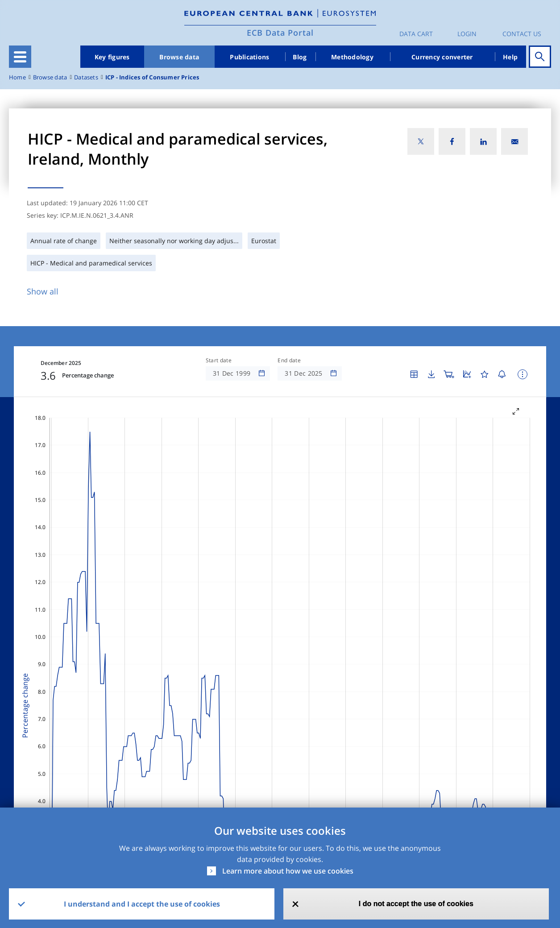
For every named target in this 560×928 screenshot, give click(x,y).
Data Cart (416, 34)
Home (17, 77)
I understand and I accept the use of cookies (142, 904)
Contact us (522, 34)
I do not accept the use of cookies (416, 904)
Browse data (179, 57)
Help (510, 57)
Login (467, 34)
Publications (249, 57)
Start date (219, 360)
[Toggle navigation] (20, 57)
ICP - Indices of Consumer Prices (152, 77)
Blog (300, 57)
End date (289, 360)
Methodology (352, 57)
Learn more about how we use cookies (288, 871)
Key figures (112, 57)
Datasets (86, 77)
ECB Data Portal (280, 33)
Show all (43, 291)
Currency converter (442, 57)
